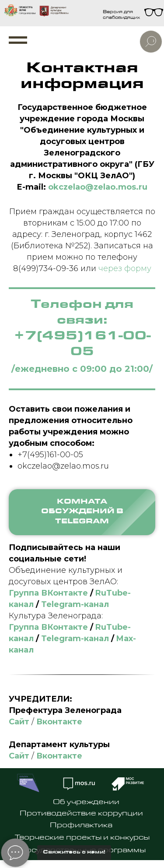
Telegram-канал (75, 604)
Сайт (19, 722)
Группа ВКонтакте (48, 593)
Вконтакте (59, 722)
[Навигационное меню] (18, 40)
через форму (125, 268)
